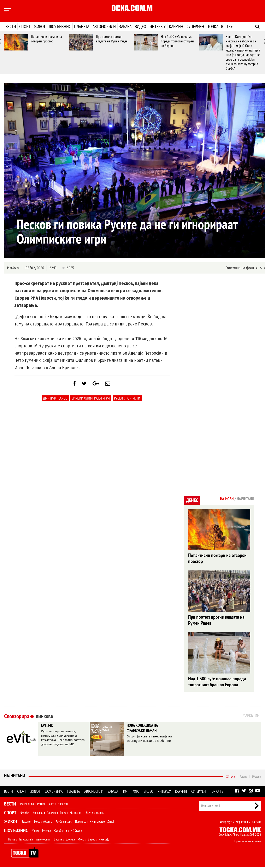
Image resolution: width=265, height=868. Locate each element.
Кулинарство (97, 823)
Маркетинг (242, 823)
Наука (12, 840)
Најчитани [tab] (244, 499)
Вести (11, 26)
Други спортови (95, 814)
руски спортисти (127, 400)
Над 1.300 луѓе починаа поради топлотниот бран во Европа (177, 41)
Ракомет (51, 814)
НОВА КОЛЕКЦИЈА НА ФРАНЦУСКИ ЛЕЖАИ (146, 730)
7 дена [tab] (243, 778)
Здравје (26, 823)
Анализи (63, 805)
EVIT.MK (48, 727)
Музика (46, 832)
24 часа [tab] (231, 778)
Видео (140, 26)
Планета (82, 26)
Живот (40, 26)
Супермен (195, 26)
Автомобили (104, 26)
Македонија (27, 805)
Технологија (26, 840)
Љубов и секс (64, 823)
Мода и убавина (43, 823)
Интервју (158, 26)
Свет (52, 805)
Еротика (70, 840)
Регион (41, 805)
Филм (35, 832)
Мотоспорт (76, 814)
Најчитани (15, 777)
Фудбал (25, 814)
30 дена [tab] (256, 778)
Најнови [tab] (223, 499)
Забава (125, 26)
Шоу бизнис (60, 26)
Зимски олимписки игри (91, 400)
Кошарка (38, 814)
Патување (81, 823)
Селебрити (61, 832)
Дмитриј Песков (55, 400)
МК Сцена (76, 832)
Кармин (176, 26)
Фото (136, 793)
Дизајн (111, 823)
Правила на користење (248, 842)
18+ (229, 26)
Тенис (63, 814)
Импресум (226, 823)
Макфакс (13, 268)
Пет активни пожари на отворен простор (46, 39)
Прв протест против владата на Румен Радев (112, 39)
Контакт (256, 823)
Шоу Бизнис (16, 832)
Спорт (25, 26)
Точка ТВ (215, 26)
